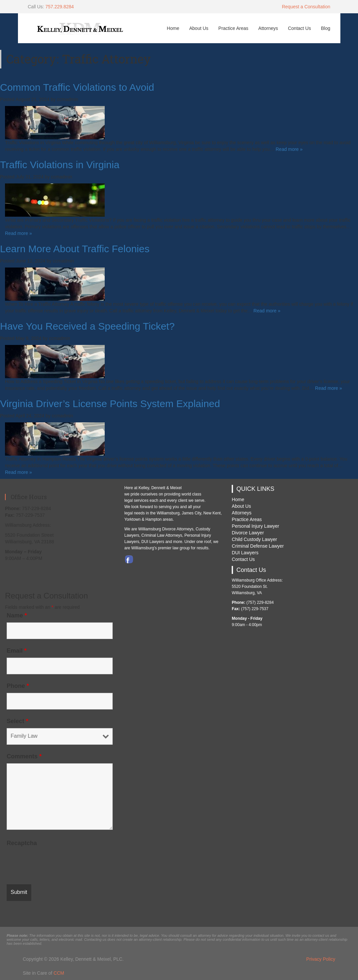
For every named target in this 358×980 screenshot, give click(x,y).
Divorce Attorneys (178, 529)
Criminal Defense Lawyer (258, 546)
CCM (59, 973)
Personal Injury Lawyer (255, 526)
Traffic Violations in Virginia (60, 165)
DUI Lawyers (245, 553)
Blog (325, 28)
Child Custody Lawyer (254, 539)
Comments (24, 756)
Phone (18, 686)
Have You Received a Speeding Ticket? (87, 326)
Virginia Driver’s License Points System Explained (110, 404)
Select (17, 721)
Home (173, 28)
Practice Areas (233, 28)
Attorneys (268, 28)
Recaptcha (22, 843)
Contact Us (299, 28)
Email (17, 651)
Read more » (289, 149)
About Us (199, 28)
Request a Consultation (306, 7)
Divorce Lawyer (248, 533)
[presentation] (57, 863)
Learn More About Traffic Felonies (75, 249)
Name (17, 615)
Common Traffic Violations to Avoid (77, 87)
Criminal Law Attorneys (162, 535)
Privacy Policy (321, 959)
